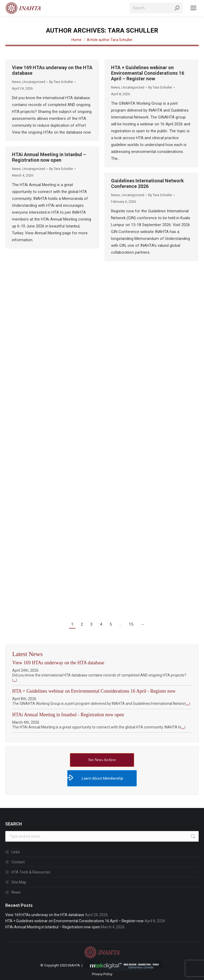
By (61, 82)
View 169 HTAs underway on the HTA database (58, 663)
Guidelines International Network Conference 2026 (147, 183)
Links (16, 852)
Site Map (19, 882)
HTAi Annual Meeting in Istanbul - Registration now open (68, 715)
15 (131, 624)
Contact (18, 862)
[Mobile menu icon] (193, 8)
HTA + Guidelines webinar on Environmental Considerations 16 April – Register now (148, 73)
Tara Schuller (133, 30)
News (16, 82)
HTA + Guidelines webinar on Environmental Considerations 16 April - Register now (94, 691)
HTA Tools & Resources (31, 872)
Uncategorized (34, 82)
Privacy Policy (102, 974)
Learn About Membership (95, 778)
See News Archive (102, 760)
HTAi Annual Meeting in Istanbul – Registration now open (49, 157)
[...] (15, 680)
